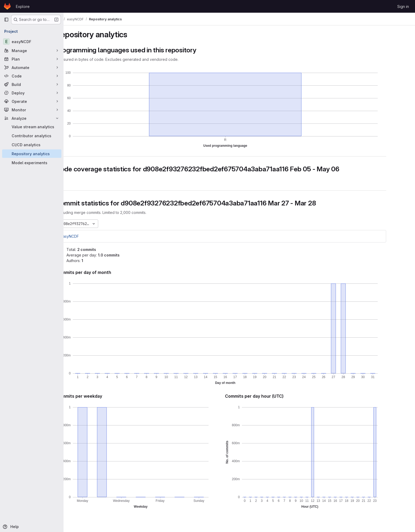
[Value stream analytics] (32, 127)
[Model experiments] (32, 163)
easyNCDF (88, 236)
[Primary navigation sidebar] (6, 20)
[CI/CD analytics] (32, 145)
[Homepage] (7, 6)
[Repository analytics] (32, 154)
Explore (23, 6)
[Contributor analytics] (32, 136)
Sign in (403, 6)
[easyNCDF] (32, 42)
